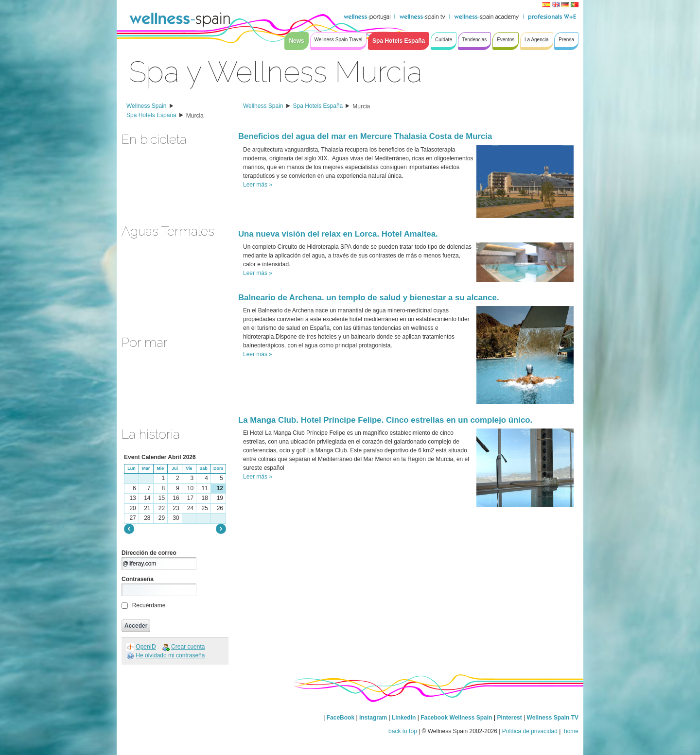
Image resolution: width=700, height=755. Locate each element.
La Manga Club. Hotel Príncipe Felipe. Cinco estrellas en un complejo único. (385, 420)
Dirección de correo (149, 553)
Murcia (195, 116)
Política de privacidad (530, 731)
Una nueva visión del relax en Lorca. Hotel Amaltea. (338, 234)
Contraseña (138, 579)
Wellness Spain (147, 106)
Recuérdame (149, 605)
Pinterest (510, 718)
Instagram (373, 718)
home (570, 731)
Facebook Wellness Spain (456, 718)
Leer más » (258, 185)
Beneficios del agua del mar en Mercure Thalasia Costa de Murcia (365, 136)
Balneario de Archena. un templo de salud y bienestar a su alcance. (369, 298)
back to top (403, 731)
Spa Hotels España (151, 115)
